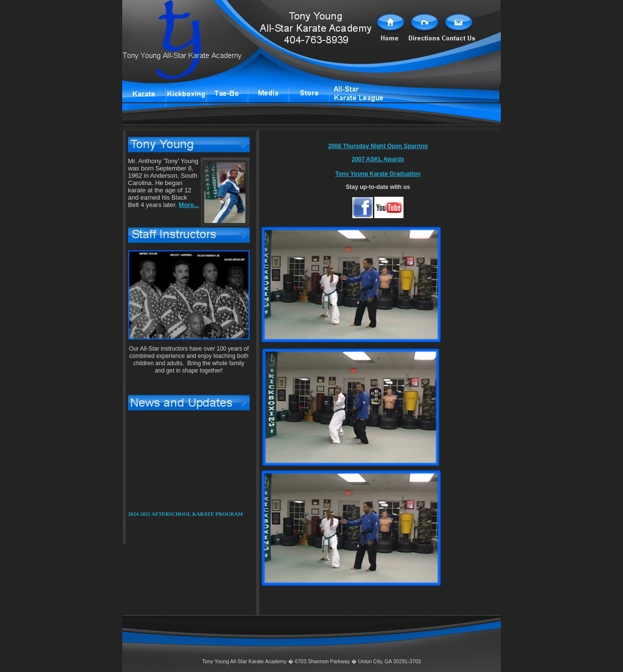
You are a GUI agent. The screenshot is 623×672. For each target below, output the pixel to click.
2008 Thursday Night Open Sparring (378, 146)
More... (189, 205)
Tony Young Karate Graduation (378, 174)
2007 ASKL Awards (378, 159)
